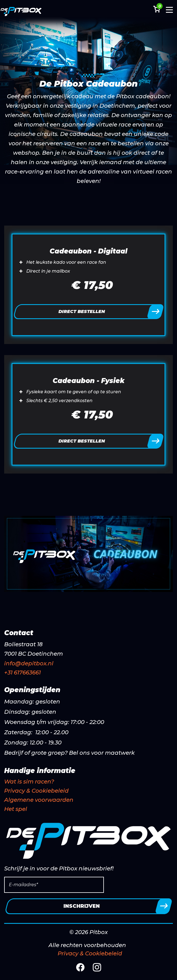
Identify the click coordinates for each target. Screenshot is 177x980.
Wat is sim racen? (29, 782)
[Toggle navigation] (169, 11)
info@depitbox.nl (29, 663)
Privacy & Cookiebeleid (36, 791)
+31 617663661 (22, 673)
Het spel (16, 809)
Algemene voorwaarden (39, 800)
